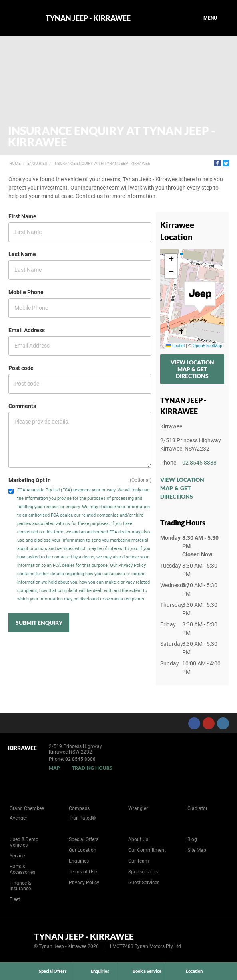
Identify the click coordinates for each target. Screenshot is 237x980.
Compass (79, 808)
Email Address (27, 330)
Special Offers (84, 839)
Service (17, 856)
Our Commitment (147, 850)
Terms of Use (83, 872)
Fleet (15, 899)
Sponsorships (143, 872)
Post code (21, 368)
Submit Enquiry (39, 623)
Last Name (22, 254)
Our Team (139, 861)
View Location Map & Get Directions (192, 369)
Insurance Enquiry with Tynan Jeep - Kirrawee (102, 163)
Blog (192, 839)
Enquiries (37, 163)
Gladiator (197, 808)
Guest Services (144, 883)
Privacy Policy (84, 883)
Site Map (197, 850)
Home (15, 163)
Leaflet (175, 346)
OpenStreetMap (207, 346)
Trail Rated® (82, 818)
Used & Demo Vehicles (24, 842)
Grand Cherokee (27, 808)
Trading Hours (92, 768)
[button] (200, 297)
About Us (138, 839)
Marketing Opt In (30, 480)
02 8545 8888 (199, 463)
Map (54, 768)
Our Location (83, 850)
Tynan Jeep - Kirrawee (88, 18)
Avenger (18, 818)
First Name (22, 216)
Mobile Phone (26, 292)
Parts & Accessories (22, 869)
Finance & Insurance (20, 886)
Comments (22, 406)
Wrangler (138, 808)
